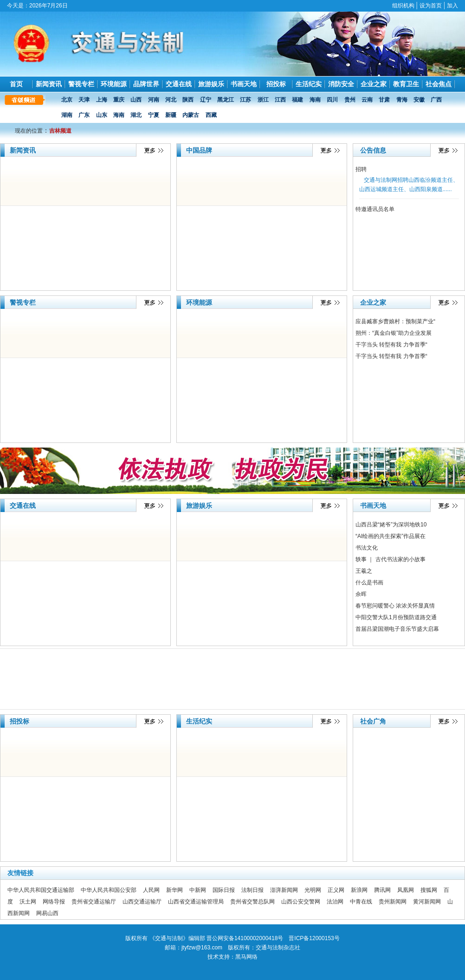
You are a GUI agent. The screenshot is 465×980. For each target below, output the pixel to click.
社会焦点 (439, 84)
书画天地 (244, 84)
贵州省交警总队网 (252, 902)
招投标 (276, 84)
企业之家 (374, 84)
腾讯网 (382, 890)
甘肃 (385, 100)
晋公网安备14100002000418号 (245, 938)
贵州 (351, 100)
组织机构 (403, 6)
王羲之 (364, 571)
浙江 (264, 100)
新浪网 (359, 890)
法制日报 (252, 890)
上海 (102, 100)
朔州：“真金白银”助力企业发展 (394, 333)
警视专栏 (81, 84)
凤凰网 (406, 890)
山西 (137, 100)
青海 (403, 100)
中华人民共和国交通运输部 (41, 890)
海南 (316, 100)
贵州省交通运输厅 (94, 902)
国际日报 (224, 890)
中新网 (198, 890)
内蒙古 (191, 115)
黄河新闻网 (427, 902)
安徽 (420, 100)
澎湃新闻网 (284, 890)
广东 (85, 115)
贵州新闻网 (393, 902)
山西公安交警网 (301, 902)
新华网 (174, 890)
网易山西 (47, 913)
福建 (298, 100)
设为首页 (431, 6)
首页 (16, 84)
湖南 (68, 115)
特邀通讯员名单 (375, 209)
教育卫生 (406, 84)
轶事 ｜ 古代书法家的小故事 (391, 559)
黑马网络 (246, 957)
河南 (154, 100)
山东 (102, 115)
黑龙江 (226, 100)
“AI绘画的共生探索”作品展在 (391, 536)
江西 (281, 100)
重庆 (119, 100)
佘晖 (361, 594)
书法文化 (367, 548)
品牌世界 (146, 84)
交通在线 (179, 84)
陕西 (189, 100)
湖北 (137, 115)
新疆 (171, 115)
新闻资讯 (49, 84)
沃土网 (28, 902)
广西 (437, 100)
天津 (85, 100)
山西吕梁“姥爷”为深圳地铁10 (391, 525)
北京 (68, 100)
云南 (368, 100)
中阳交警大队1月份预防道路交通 (396, 617)
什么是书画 (369, 583)
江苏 (246, 100)
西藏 (212, 115)
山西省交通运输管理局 (196, 902)
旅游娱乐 (211, 84)
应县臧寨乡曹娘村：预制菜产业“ (395, 321)
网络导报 (54, 902)
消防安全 (341, 84)
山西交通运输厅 (142, 902)
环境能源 (114, 84)
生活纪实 (309, 84)
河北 (171, 100)
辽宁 (206, 100)
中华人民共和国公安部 (109, 890)
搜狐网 (429, 890)
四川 (333, 100)
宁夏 (154, 115)
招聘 (361, 169)
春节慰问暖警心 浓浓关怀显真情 (395, 606)
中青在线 (361, 902)
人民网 (151, 890)
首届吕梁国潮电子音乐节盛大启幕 (397, 629)
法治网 (335, 902)
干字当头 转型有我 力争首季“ (391, 345)
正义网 (336, 890)
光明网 (313, 890)
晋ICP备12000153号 (314, 938)
